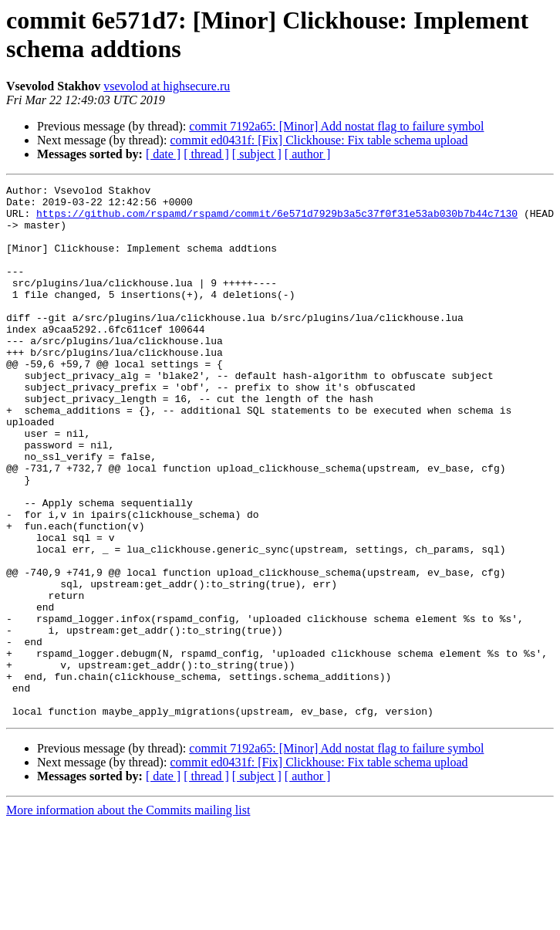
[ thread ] (206, 154)
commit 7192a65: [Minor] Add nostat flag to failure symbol (336, 126)
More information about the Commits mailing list (128, 916)
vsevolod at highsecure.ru (167, 86)
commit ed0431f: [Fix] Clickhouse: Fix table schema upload (319, 140)
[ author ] (308, 154)
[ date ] (163, 154)
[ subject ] (257, 154)
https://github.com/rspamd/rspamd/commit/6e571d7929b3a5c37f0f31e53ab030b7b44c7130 (277, 220)
